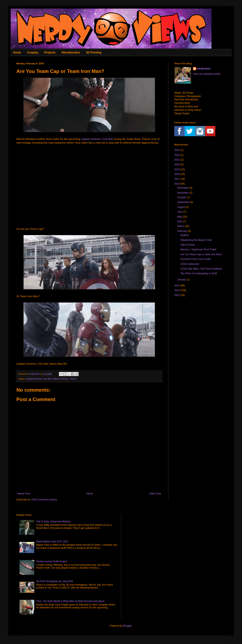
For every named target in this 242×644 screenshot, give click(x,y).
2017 (177, 179)
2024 (177, 150)
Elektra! (185, 235)
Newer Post (24, 494)
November (183, 193)
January (182, 280)
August (181, 207)
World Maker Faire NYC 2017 (52, 542)
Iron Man (48, 379)
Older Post (155, 494)
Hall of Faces (188, 245)
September (183, 202)
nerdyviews (204, 69)
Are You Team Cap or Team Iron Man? (201, 254)
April (180, 221)
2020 (177, 164)
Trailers (73, 379)
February (182, 231)
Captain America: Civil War (97, 139)
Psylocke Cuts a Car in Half (195, 259)
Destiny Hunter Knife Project (52, 561)
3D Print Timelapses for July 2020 (55, 581)
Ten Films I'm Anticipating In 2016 (199, 273)
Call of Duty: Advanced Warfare (53, 522)
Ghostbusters (71, 52)
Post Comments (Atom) (44, 500)
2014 (177, 290)
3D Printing (94, 52)
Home (17, 52)
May (180, 217)
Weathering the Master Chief (196, 240)
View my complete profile (207, 74)
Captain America (34, 379)
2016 (177, 184)
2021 (177, 160)
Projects (50, 52)
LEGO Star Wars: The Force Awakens (201, 269)
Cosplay (33, 52)
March (181, 226)
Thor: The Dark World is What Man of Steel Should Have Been (70, 601)
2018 (177, 174)
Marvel (57, 379)
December (183, 188)
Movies (65, 379)
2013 (177, 295)
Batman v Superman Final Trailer (198, 249)
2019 (177, 169)
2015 (177, 286)
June (180, 212)
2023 (177, 155)
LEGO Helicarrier (190, 264)
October (182, 197)
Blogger (127, 626)
